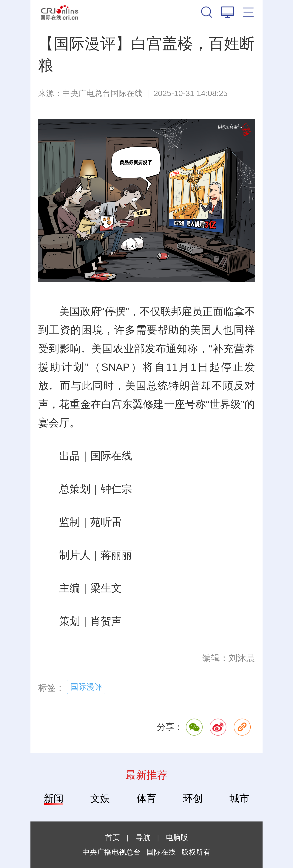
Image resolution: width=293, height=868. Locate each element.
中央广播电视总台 (112, 852)
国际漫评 (86, 687)
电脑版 (177, 837)
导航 (143, 837)
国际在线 (60, 12)
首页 (112, 837)
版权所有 (196, 852)
